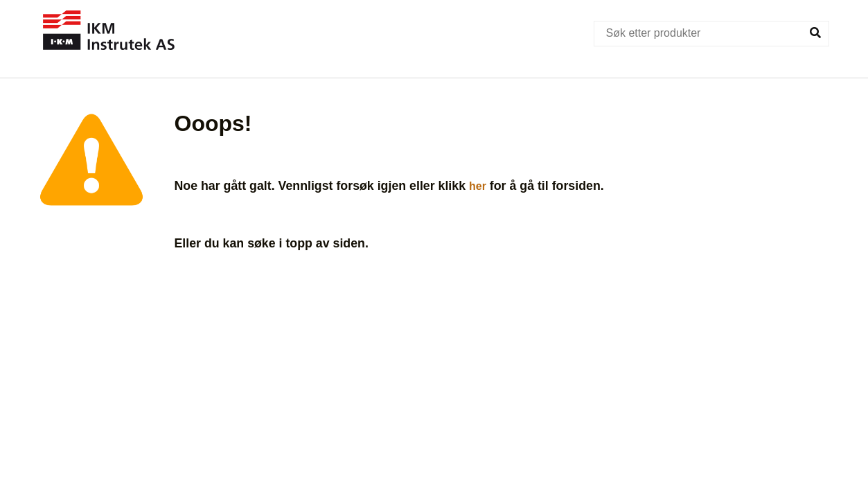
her (478, 186)
